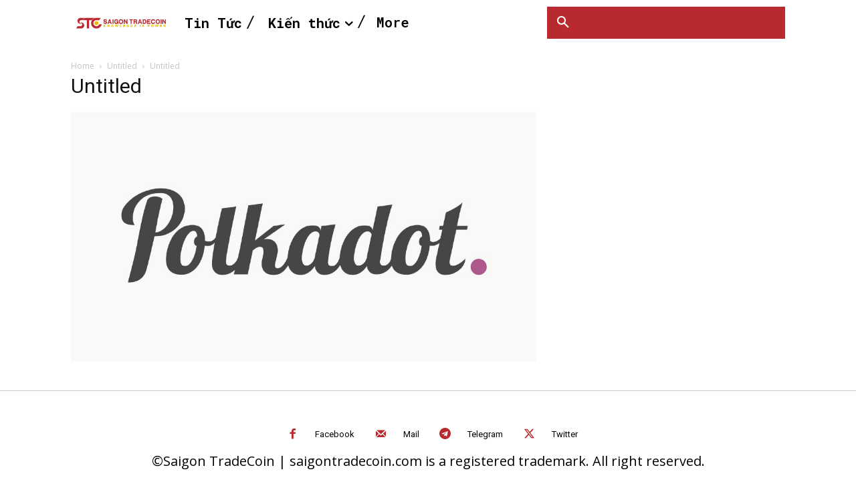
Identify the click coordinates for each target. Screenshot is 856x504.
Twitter (565, 434)
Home (83, 66)
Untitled (122, 66)
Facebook (335, 434)
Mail (411, 434)
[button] (563, 23)
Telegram (485, 434)
